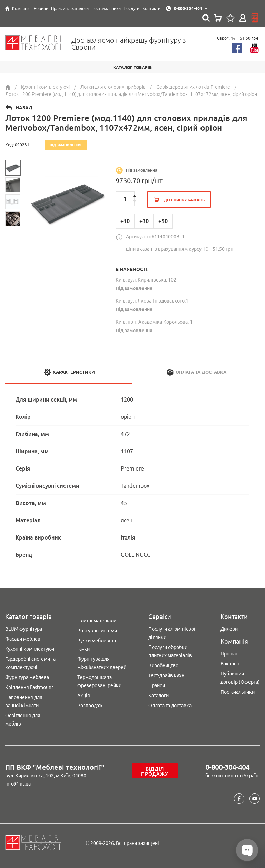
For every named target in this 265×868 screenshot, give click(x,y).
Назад (24, 108)
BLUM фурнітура (24, 629)
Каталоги (159, 696)
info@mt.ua (18, 784)
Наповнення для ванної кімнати (24, 701)
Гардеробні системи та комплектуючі (30, 663)
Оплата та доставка (170, 706)
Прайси (157, 685)
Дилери (229, 629)
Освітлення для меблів (23, 720)
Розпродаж (90, 706)
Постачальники (238, 692)
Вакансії (230, 664)
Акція (84, 696)
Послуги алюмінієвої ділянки (172, 633)
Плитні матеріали (97, 621)
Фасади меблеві (23, 639)
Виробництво (163, 665)
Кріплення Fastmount (29, 687)
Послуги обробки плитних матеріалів (170, 651)
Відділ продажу (155, 771)
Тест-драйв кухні (167, 675)
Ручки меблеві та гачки (97, 645)
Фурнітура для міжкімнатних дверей (102, 663)
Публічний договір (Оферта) (240, 678)
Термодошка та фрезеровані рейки (99, 681)
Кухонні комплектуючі (30, 649)
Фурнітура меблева (27, 677)
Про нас (229, 654)
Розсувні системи (97, 631)
